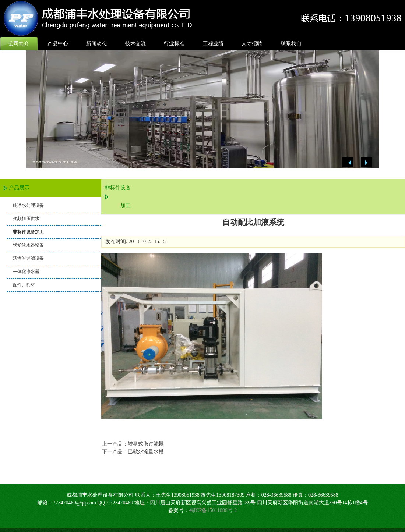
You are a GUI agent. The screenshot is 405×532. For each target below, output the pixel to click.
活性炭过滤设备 (28, 258)
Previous (348, 162)
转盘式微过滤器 (146, 444)
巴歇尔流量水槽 (146, 452)
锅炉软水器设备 (28, 245)
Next (366, 162)
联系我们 (291, 44)
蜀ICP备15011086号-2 (213, 510)
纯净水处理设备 (28, 205)
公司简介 (19, 44)
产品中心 (58, 44)
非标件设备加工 (28, 232)
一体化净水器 (26, 272)
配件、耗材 (24, 285)
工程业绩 (213, 44)
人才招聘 (252, 44)
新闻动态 (96, 44)
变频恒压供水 (26, 219)
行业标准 (174, 44)
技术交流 (135, 44)
